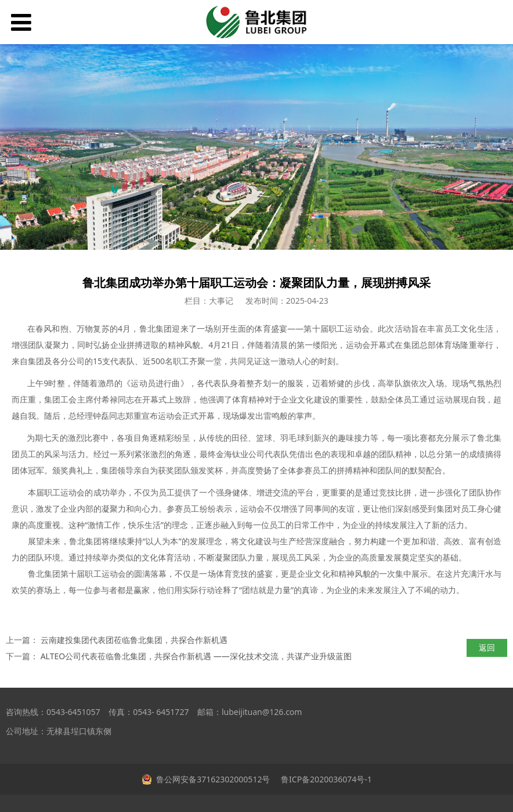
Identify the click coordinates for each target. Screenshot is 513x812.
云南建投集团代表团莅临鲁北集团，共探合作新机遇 (134, 640)
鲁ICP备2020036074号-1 (325, 779)
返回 (487, 647)
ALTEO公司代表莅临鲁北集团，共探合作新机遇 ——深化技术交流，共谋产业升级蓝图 (196, 656)
